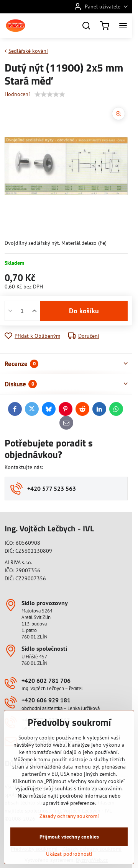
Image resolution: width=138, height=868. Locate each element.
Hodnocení (17, 94)
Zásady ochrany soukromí (69, 847)
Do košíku (84, 311)
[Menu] (123, 26)
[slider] (50, 94)
